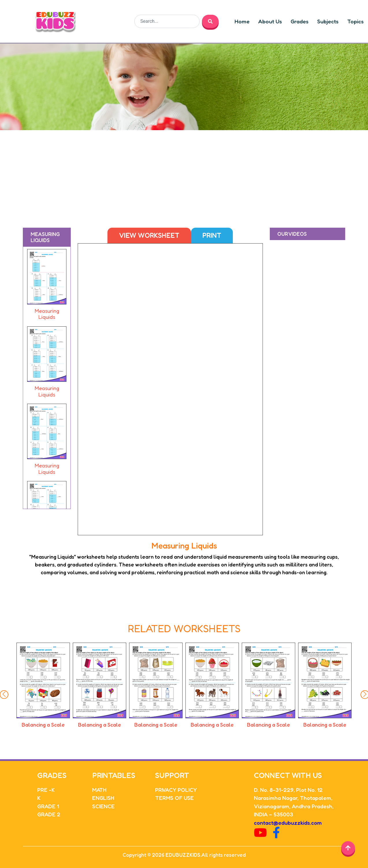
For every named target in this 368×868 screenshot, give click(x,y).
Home (242, 21)
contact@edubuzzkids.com (288, 823)
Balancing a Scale (48, 725)
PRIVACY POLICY (176, 790)
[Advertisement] (184, 173)
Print (212, 235)
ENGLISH (103, 798)
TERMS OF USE (174, 798)
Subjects (328, 21)
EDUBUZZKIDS (183, 855)
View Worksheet (149, 235)
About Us (270, 21)
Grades (300, 21)
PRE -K (46, 790)
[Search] (167, 21)
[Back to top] (348, 848)
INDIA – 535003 (274, 814)
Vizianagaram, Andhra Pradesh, (294, 806)
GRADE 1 (48, 806)
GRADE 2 (49, 814)
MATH (99, 790)
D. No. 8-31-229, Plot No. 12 (288, 790)
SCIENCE (103, 806)
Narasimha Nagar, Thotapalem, (293, 798)
